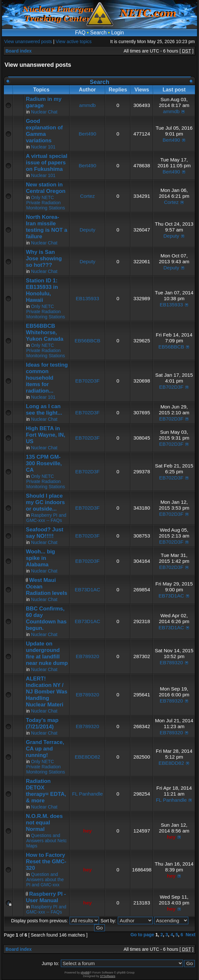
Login (118, 33)
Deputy (88, 230)
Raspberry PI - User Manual (46, 897)
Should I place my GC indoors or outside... (45, 502)
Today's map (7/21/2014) (42, 723)
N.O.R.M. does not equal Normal (44, 823)
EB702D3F (88, 381)
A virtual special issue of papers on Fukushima (47, 163)
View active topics (74, 41)
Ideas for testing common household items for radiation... (47, 378)
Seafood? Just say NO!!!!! (45, 533)
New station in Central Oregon (46, 188)
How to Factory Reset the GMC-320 (46, 862)
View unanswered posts (28, 41)
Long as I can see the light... (44, 410)
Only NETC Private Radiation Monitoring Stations (46, 203)
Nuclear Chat (44, 112)
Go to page (142, 935)
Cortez (88, 196)
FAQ (80, 33)
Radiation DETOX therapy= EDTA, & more (46, 791)
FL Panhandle (88, 794)
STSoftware (108, 976)
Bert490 (87, 134)
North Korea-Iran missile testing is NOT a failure (47, 227)
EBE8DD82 (88, 757)
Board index (19, 51)
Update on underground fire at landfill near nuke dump (47, 653)
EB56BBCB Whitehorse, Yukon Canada (45, 332)
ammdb (88, 105)
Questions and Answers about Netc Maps (46, 841)
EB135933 (87, 298)
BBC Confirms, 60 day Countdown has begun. (46, 618)
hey (88, 831)
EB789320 (87, 656)
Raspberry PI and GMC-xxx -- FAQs (46, 518)
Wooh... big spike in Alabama (40, 558)
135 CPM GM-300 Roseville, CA (44, 463)
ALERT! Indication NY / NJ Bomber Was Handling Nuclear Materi (47, 692)
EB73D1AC (88, 590)
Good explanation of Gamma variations (44, 131)
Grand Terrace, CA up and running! (45, 749)
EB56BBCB (87, 341)
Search (99, 33)
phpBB (85, 973)
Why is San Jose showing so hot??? (44, 259)
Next (191, 935)
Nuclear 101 (43, 147)
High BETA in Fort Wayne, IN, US (46, 435)
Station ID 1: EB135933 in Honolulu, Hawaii (42, 290)
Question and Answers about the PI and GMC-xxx (45, 880)
